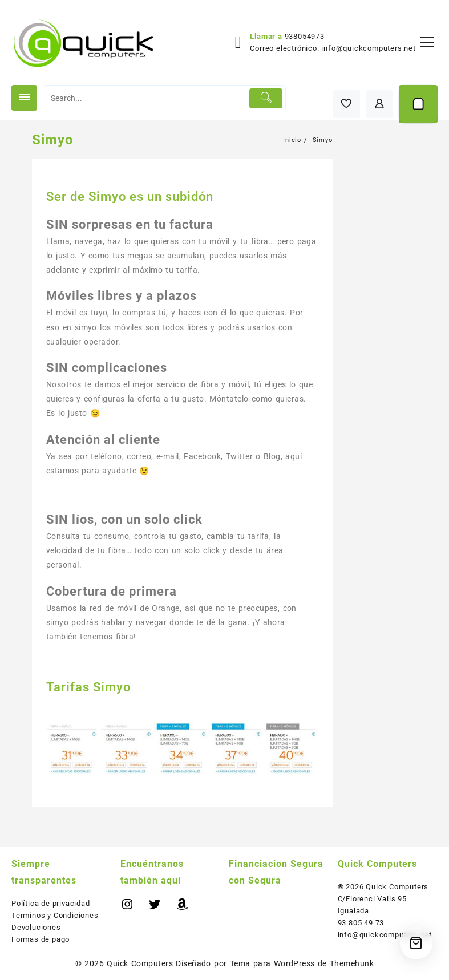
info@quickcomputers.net (368, 48)
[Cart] (418, 104)
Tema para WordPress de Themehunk (302, 963)
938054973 (305, 36)
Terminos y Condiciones (55, 915)
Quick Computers (140, 963)
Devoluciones (36, 927)
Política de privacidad (51, 903)
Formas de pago (41, 939)
